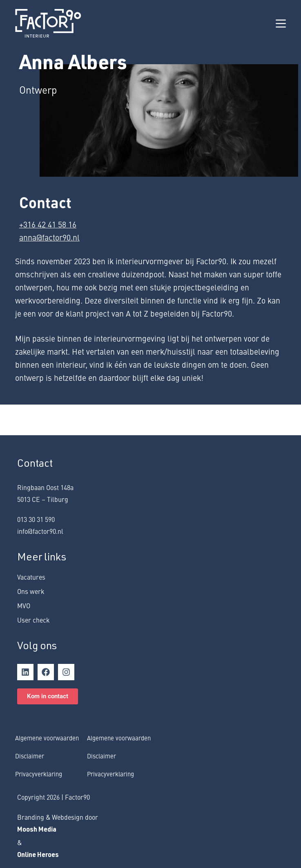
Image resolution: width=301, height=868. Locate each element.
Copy (24, 797)
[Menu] (281, 24)
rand (28, 817)
